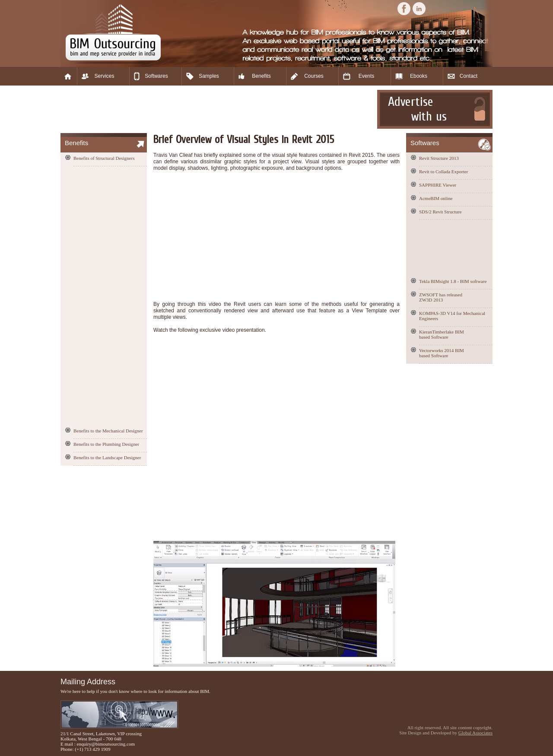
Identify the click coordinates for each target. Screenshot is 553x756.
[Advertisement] (218, 109)
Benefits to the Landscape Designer (107, 457)
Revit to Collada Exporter (443, 172)
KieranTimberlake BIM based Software (442, 334)
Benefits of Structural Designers (104, 158)
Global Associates (475, 733)
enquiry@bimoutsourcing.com (106, 744)
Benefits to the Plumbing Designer (106, 444)
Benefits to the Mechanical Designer (108, 431)
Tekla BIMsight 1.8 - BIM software (453, 281)
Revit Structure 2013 (439, 158)
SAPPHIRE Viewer (438, 185)
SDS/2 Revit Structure (440, 212)
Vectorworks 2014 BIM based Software (442, 353)
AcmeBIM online (436, 198)
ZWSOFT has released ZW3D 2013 (441, 297)
